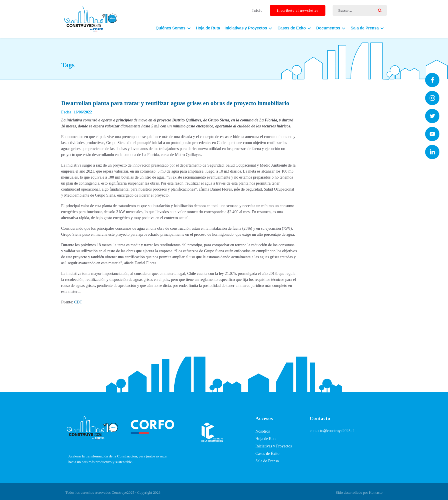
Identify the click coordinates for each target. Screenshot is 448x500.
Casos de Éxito (267, 454)
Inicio (257, 11)
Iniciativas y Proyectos (274, 446)
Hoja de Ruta (208, 29)
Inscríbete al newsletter (298, 11)
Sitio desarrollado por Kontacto (359, 492)
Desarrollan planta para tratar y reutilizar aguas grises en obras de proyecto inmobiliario (175, 103)
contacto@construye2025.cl (332, 431)
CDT (78, 302)
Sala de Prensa (267, 461)
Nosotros (263, 431)
